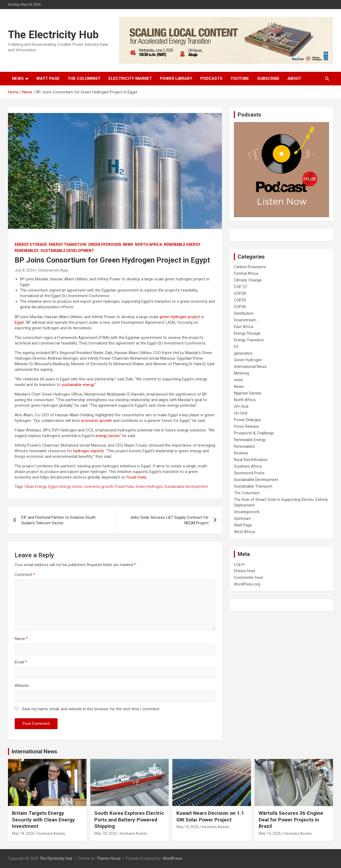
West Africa (244, 532)
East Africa (244, 327)
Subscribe (268, 78)
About (294, 78)
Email (21, 662)
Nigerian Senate (248, 393)
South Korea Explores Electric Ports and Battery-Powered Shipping (129, 820)
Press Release (246, 426)
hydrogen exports (89, 451)
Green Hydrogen (105, 244)
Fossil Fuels (125, 487)
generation (243, 353)
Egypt (19, 322)
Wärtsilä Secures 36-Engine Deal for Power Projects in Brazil (291, 820)
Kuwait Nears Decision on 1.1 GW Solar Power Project (210, 816)
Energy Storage (31, 244)
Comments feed (248, 578)
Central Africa (246, 273)
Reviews (241, 453)
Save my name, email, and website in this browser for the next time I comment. (91, 709)
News (18, 78)
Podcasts (211, 78)
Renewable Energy (182, 244)
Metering (241, 373)
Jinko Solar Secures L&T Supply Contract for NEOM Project (169, 520)
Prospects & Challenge (254, 433)
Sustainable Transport (253, 486)
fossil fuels (136, 477)
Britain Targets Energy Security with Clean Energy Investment (43, 820)
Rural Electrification (251, 460)
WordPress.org (247, 584)
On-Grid (241, 413)
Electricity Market (130, 78)
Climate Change (248, 280)
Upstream (242, 518)
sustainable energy (78, 385)
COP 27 (240, 287)
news (239, 380)
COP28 (240, 293)
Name (21, 639)
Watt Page (48, 78)
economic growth (96, 421)
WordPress (172, 858)
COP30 (240, 307)
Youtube (240, 78)
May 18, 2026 (23, 833)
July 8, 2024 (25, 270)
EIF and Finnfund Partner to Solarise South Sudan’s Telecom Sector (58, 520)
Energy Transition (68, 244)
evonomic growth (99, 487)
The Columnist (84, 78)
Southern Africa (248, 466)
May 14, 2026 (188, 827)
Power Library (176, 78)
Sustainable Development (67, 251)
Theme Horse (109, 858)
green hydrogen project (180, 317)
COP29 (240, 300)
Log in (239, 564)
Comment (25, 575)
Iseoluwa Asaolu (51, 833)
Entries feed (244, 571)
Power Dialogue (247, 420)
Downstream (245, 320)
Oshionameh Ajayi (53, 270)
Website (22, 686)
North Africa (149, 244)
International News (250, 367)
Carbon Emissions (250, 267)
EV (236, 347)
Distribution (244, 313)
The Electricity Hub (53, 35)
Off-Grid (241, 406)
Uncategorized (247, 512)
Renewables (27, 251)
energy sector (107, 436)
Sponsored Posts (249, 473)
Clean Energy (36, 487)
